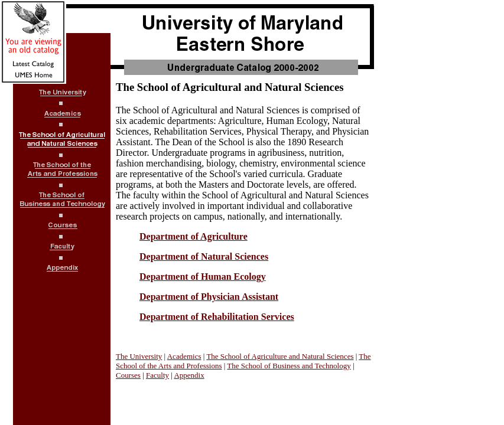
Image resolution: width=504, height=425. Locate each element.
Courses (128, 375)
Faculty (157, 375)
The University (139, 356)
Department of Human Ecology (203, 277)
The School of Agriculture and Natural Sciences (280, 356)
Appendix (189, 375)
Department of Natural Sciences (204, 256)
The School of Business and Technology (289, 366)
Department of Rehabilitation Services (217, 317)
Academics (184, 356)
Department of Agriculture (194, 236)
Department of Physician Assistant (209, 297)
